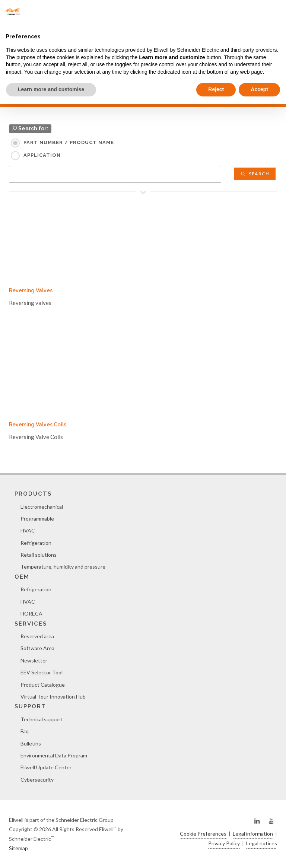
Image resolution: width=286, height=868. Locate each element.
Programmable (37, 519)
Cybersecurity (37, 780)
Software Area (37, 648)
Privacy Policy (224, 843)
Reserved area (37, 636)
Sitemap (18, 848)
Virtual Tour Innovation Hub (53, 697)
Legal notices (262, 843)
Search (255, 174)
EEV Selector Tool (42, 672)
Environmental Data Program (54, 755)
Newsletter (34, 660)
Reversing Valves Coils (38, 425)
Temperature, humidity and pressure (63, 567)
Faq (25, 731)
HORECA (31, 613)
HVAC (28, 530)
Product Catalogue (43, 685)
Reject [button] (216, 89)
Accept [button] (259, 89)
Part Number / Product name (69, 142)
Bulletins (31, 743)
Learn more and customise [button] (51, 89)
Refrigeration (36, 543)
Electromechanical (42, 507)
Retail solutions (39, 555)
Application (42, 155)
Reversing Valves (31, 290)
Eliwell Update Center (46, 767)
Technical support (42, 719)
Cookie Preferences (203, 834)
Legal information (253, 834)
